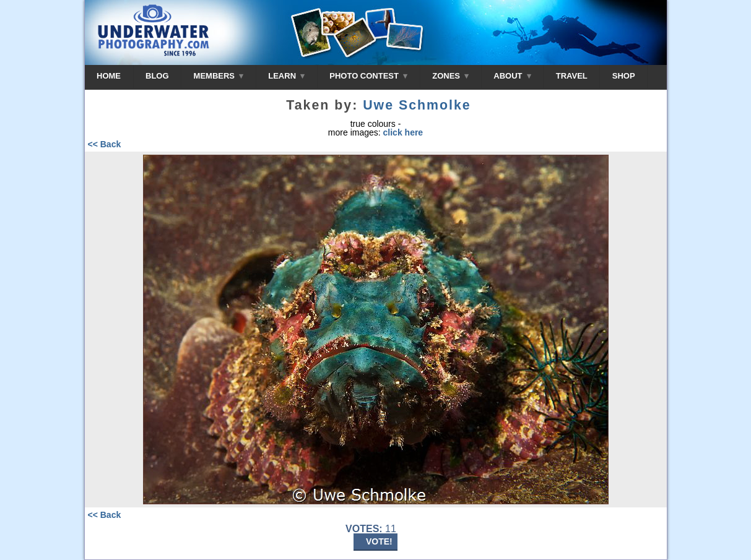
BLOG (157, 76)
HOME (109, 76)
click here (403, 132)
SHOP (624, 76)
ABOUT (512, 76)
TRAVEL (572, 76)
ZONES (450, 76)
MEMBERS (219, 76)
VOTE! (379, 541)
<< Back (105, 144)
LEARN (286, 76)
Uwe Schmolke (417, 105)
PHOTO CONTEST (368, 76)
